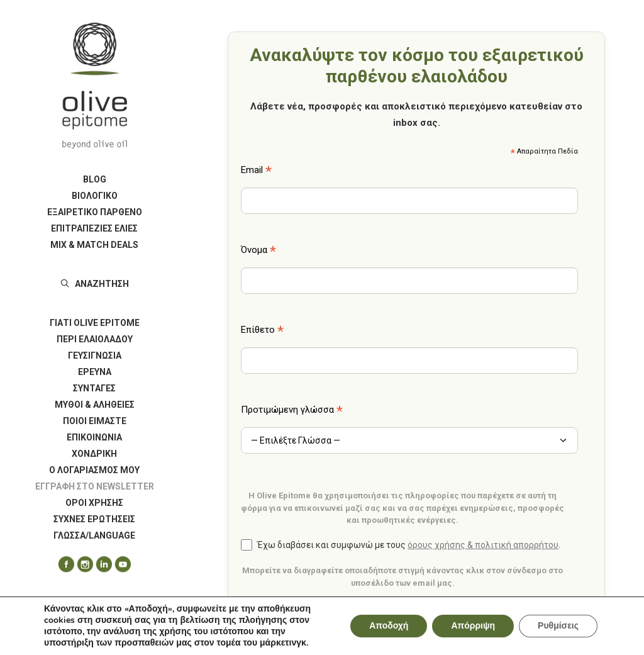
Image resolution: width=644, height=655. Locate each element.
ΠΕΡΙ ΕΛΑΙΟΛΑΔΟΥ (95, 339)
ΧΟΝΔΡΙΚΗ (94, 454)
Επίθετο (262, 331)
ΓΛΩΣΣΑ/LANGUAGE (94, 535)
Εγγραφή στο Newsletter (95, 486)
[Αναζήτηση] (94, 284)
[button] (62, 565)
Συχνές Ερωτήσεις (94, 519)
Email (256, 171)
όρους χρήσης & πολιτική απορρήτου (483, 545)
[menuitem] (94, 179)
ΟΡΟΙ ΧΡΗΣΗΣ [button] (94, 503)
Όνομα (258, 251)
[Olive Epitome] (94, 86)
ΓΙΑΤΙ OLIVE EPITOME (95, 323)
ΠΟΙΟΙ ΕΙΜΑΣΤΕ (95, 421)
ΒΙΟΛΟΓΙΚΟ (95, 196)
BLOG (95, 179)
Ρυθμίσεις (558, 626)
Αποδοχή (389, 626)
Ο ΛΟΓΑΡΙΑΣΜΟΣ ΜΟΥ (94, 470)
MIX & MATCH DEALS (94, 245)
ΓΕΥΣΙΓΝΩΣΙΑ (95, 355)
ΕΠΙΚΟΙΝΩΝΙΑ (94, 437)
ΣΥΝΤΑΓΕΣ (94, 388)
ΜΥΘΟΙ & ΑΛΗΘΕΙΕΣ (95, 405)
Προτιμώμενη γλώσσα (292, 411)
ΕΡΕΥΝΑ (95, 372)
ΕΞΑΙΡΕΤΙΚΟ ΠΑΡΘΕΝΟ (95, 212)
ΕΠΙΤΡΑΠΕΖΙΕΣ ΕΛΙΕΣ (94, 228)
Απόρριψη (473, 626)
